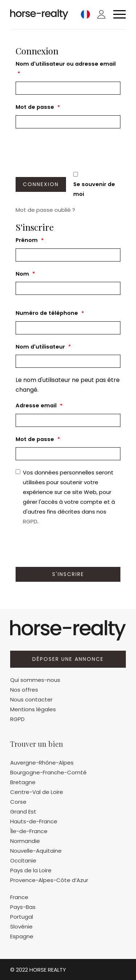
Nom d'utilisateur (43, 347)
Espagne (22, 936)
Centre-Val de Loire (37, 792)
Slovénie (21, 927)
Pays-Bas (23, 907)
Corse (18, 802)
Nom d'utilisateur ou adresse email (66, 69)
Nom (25, 274)
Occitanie (23, 860)
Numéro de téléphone (50, 314)
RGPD (30, 521)
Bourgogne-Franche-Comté (48, 772)
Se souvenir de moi (94, 189)
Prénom (30, 241)
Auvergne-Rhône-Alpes (42, 763)
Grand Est (23, 812)
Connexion (41, 184)
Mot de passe (38, 108)
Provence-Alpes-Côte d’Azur (49, 880)
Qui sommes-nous (35, 680)
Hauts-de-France (34, 821)
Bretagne (23, 782)
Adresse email (39, 406)
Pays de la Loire (31, 870)
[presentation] (71, 150)
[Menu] (116, 15)
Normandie (25, 841)
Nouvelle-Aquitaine (36, 851)
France (19, 897)
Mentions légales (33, 709)
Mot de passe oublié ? (45, 210)
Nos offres (24, 690)
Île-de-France (29, 831)
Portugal (22, 917)
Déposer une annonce (68, 659)
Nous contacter (31, 699)
